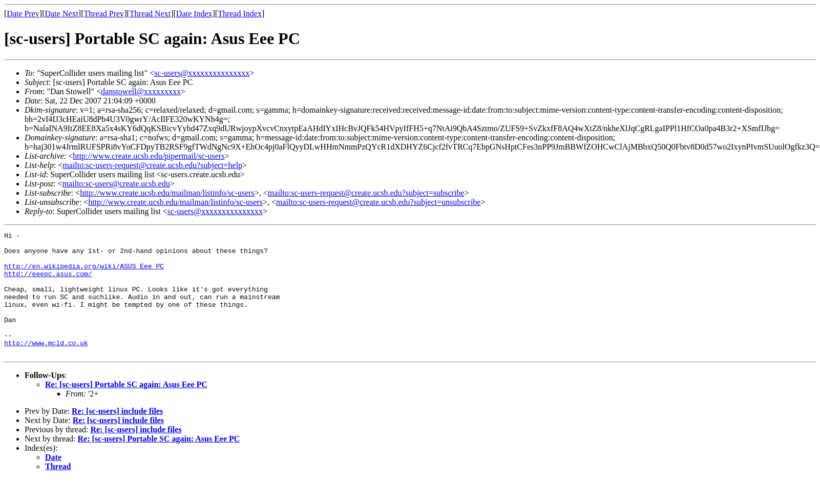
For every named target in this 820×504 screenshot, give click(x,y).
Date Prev (23, 14)
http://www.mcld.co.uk (46, 366)
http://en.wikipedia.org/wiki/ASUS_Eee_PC (84, 274)
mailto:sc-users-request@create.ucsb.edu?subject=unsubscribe (379, 202)
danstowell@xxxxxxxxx (141, 91)
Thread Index (240, 14)
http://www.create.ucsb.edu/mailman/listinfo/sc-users (167, 193)
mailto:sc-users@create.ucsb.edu (116, 184)
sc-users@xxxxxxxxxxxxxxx (202, 73)
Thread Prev (104, 14)
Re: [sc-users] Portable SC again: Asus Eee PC (126, 409)
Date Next (62, 14)
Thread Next (150, 14)
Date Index (194, 14)
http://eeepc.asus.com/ (48, 283)
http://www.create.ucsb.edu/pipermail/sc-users (149, 156)
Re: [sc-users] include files (117, 436)
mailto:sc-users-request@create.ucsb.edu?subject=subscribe (366, 193)
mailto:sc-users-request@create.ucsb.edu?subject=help (152, 165)
